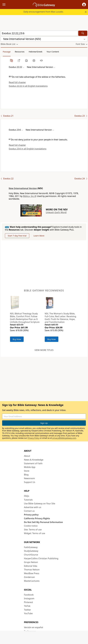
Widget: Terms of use (35, 533)
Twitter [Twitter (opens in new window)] (28, 610)
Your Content (53, 52)
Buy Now (17, 339)
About (27, 456)
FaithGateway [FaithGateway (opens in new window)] (31, 547)
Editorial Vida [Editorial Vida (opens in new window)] (31, 566)
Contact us (29, 511)
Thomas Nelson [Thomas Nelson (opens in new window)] (32, 570)
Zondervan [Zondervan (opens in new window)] (29, 577)
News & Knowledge (34, 460)
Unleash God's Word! (56, 212)
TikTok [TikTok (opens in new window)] (27, 606)
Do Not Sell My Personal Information (43, 522)
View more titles (44, 350)
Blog (26, 475)
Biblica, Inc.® (30, 196)
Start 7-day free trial (17, 236)
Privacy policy (31, 515)
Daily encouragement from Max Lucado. (43, 12)
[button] (84, 5)
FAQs (27, 496)
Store (27, 471)
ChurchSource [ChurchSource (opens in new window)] (31, 555)
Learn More (39, 236)
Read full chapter (17, 82)
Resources (20, 52)
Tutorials (28, 500)
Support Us (30, 482)
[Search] (83, 33)
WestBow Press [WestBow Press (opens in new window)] (32, 573)
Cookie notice (31, 526)
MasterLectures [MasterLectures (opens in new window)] (32, 581)
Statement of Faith (33, 463)
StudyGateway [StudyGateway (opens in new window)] (31, 551)
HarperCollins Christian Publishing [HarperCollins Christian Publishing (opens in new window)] (41, 558)
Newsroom (30, 478)
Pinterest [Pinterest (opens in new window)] (29, 602)
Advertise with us (33, 507)
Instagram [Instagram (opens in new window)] (29, 598)
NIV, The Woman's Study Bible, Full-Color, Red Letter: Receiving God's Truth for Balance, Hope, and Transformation (60, 318)
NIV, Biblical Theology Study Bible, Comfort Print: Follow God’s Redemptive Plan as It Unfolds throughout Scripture (25, 318)
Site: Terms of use (33, 530)
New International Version (23, 188)
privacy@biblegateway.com (64, 438)
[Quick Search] (39, 33)
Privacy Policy (34, 438)
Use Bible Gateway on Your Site (40, 503)
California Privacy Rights (37, 518)
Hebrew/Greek (36, 52)
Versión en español (34, 627)
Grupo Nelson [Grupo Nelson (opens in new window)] (31, 562)
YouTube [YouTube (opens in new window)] (28, 613)
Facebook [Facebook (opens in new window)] (29, 595)
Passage (7, 52)
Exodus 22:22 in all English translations (28, 86)
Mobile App (30, 467)
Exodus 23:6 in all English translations (28, 149)
